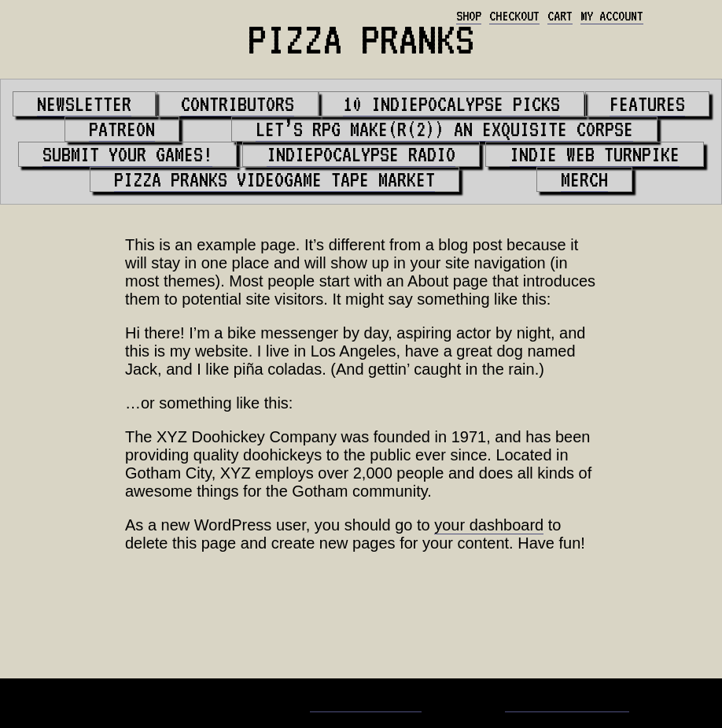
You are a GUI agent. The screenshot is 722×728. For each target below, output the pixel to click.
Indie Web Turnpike (595, 154)
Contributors (238, 104)
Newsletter (84, 104)
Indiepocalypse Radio (361, 154)
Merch (584, 179)
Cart (560, 16)
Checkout (514, 16)
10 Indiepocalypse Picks (451, 104)
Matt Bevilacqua (366, 703)
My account (612, 16)
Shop (469, 16)
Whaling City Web (567, 703)
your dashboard (489, 525)
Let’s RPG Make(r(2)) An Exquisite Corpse (444, 129)
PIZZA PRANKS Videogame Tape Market (274, 179)
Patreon (122, 129)
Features (647, 104)
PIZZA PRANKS (361, 39)
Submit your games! (127, 154)
